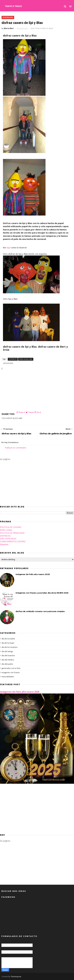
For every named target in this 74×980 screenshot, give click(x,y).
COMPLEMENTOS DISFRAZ (13, 542)
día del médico (8, 660)
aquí (8, 247)
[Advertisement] (37, 391)
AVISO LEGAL (6, 530)
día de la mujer (8, 643)
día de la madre (8, 639)
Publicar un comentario (16, 448)
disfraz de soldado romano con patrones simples (40, 611)
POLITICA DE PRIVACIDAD (12, 533)
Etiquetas (4, 544)
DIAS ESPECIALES (8, 539)
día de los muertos (10, 647)
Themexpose (16, 977)
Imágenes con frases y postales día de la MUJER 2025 (42, 593)
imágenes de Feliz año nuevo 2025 (33, 574)
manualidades (8, 677)
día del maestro (8, 655)
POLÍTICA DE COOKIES (11, 527)
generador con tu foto (11, 668)
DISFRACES (8, 17)
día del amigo (7, 651)
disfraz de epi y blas (26, 359)
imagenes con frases (11, 672)
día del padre (7, 664)
